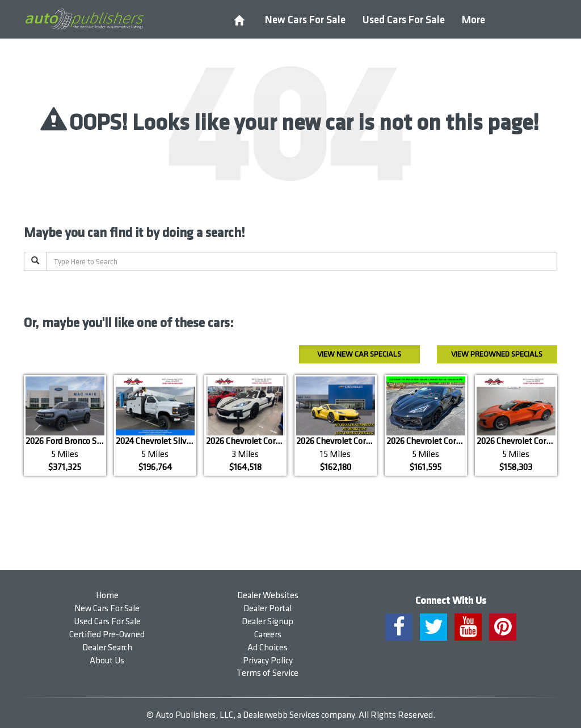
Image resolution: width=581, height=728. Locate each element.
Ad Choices (268, 648)
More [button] (473, 20)
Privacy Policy (268, 661)
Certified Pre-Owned (107, 635)
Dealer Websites (268, 596)
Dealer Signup (268, 622)
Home (107, 596)
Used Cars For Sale (404, 20)
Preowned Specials (497, 354)
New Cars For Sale (305, 20)
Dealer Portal (268, 609)
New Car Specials (359, 354)
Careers (268, 635)
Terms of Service (268, 673)
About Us (107, 661)
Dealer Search (107, 648)
